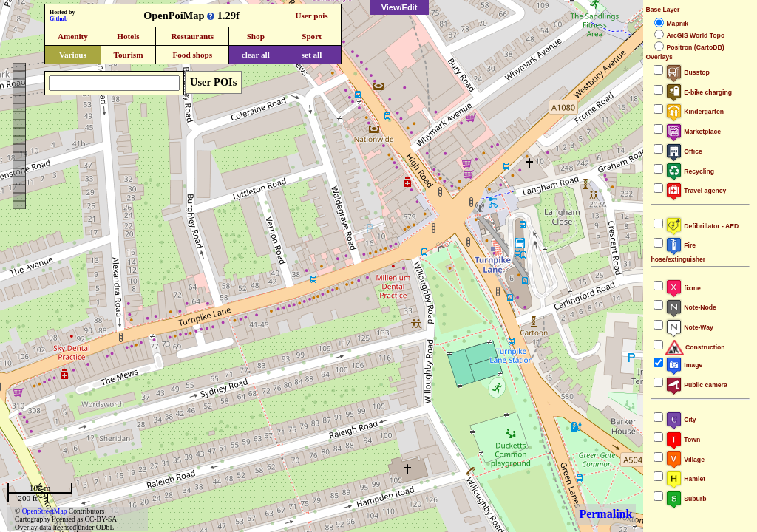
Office (683, 151)
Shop (256, 36)
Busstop (687, 72)
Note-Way (689, 327)
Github (58, 19)
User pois (311, 16)
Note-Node (690, 307)
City (680, 420)
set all (312, 55)
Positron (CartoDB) (695, 47)
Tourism (128, 55)
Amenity (73, 36)
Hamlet (685, 479)
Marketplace (693, 132)
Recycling (690, 171)
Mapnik (677, 24)
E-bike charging (699, 92)
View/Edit (400, 7)
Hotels (128, 36)
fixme (683, 288)
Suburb (686, 499)
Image (684, 365)
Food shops (192, 55)
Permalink (605, 514)
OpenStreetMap (45, 511)
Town (683, 440)
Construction (695, 347)
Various (73, 55)
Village (685, 460)
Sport (312, 36)
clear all (256, 55)
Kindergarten (695, 112)
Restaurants (192, 36)
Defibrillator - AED (702, 226)
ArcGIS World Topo (695, 35)
